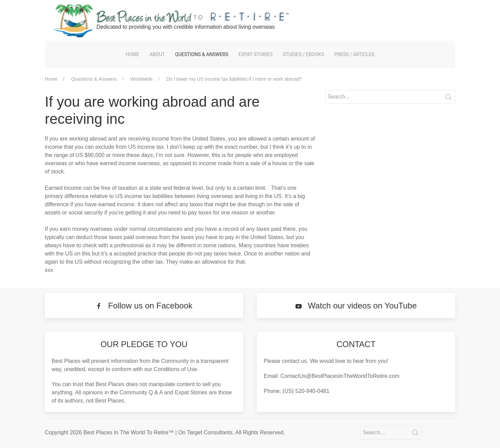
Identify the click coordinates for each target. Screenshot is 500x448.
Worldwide (141, 79)
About (157, 54)
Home (132, 54)
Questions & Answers (202, 54)
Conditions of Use (175, 369)
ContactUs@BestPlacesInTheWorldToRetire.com (340, 376)
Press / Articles (354, 54)
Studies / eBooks (304, 54)
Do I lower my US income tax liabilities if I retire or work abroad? (234, 79)
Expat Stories (256, 54)
